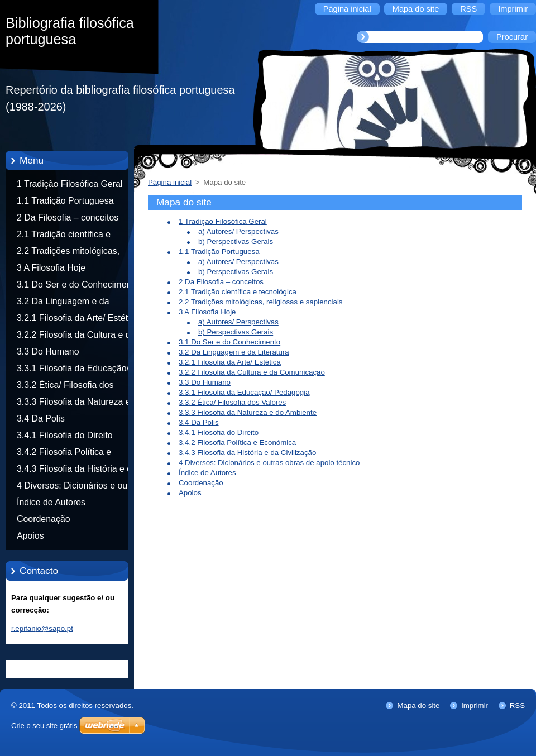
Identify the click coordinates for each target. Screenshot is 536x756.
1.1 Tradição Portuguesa (65, 201)
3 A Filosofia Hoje (51, 268)
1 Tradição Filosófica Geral (70, 184)
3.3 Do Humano (48, 351)
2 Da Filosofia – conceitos (68, 217)
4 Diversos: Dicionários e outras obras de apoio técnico (80, 487)
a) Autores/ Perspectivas (238, 231)
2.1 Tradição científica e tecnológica (64, 236)
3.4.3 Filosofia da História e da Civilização (77, 471)
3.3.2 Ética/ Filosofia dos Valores (65, 387)
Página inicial (170, 182)
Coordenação (44, 519)
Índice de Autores (51, 502)
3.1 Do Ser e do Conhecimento (78, 284)
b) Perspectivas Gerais (236, 241)
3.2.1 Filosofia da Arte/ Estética (78, 318)
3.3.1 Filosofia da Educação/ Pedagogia (73, 370)
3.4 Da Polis (41, 418)
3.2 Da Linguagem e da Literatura (63, 303)
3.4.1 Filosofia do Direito (65, 435)
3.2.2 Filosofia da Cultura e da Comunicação (76, 337)
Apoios (30, 536)
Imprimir (475, 705)
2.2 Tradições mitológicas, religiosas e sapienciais (68, 253)
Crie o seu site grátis (44, 726)
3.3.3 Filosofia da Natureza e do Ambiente (80, 404)
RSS (517, 705)
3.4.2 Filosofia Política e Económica (64, 454)
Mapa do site (418, 705)
